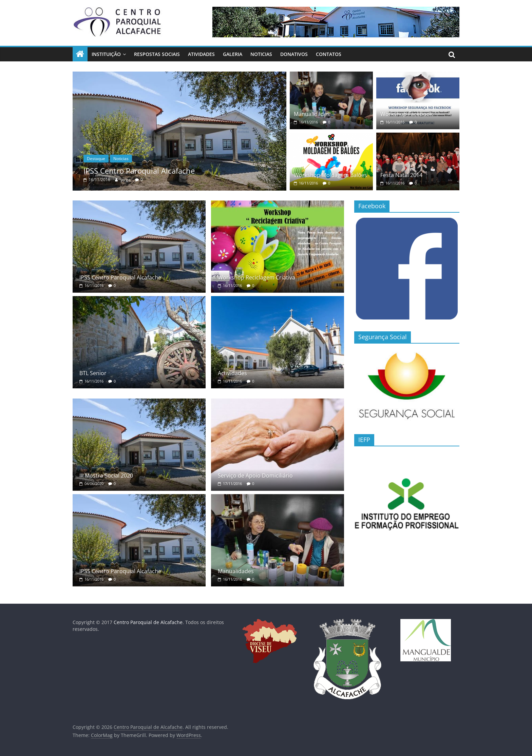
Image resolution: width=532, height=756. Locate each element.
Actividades (232, 373)
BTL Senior (93, 373)
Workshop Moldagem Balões (330, 175)
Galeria (233, 54)
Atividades (201, 54)
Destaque (96, 159)
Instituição (106, 54)
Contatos (329, 54)
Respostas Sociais (157, 54)
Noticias (261, 54)
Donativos (294, 54)
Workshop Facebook (406, 114)
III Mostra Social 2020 (106, 476)
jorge (126, 180)
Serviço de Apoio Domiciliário (255, 476)
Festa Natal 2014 (401, 175)
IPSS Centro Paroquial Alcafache (139, 171)
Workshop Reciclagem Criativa (256, 277)
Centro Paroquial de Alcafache (148, 622)
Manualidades (312, 114)
